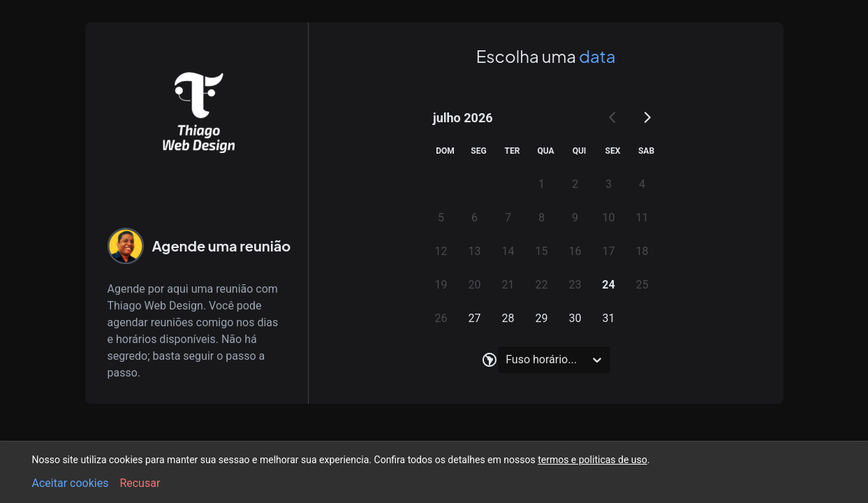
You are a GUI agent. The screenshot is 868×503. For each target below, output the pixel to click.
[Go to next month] (647, 117)
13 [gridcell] (475, 251)
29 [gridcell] (542, 318)
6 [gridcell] (475, 218)
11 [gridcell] (642, 218)
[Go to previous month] (613, 117)
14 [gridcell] (508, 251)
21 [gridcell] (508, 285)
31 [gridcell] (609, 318)
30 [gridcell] (575, 318)
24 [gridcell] (608, 285)
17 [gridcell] (609, 251)
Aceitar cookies (71, 483)
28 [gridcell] (508, 318)
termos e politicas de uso (593, 460)
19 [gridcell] (441, 285)
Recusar (140, 483)
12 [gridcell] (441, 251)
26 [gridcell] (441, 318)
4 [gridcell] (642, 184)
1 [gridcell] (542, 184)
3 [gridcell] (609, 184)
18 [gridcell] (642, 251)
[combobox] (507, 360)
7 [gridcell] (508, 218)
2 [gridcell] (575, 184)
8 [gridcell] (542, 218)
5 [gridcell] (441, 218)
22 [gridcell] (542, 285)
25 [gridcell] (642, 285)
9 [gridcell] (575, 218)
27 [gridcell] (475, 318)
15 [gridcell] (542, 251)
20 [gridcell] (475, 285)
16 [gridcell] (575, 251)
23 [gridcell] (575, 285)
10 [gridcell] (609, 218)
